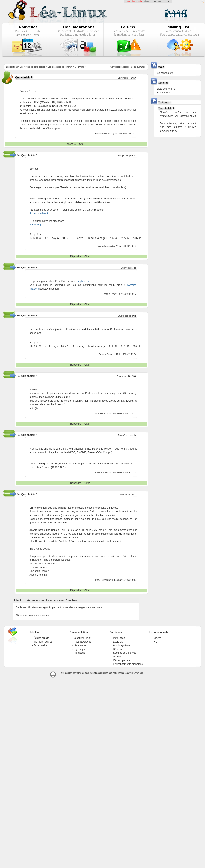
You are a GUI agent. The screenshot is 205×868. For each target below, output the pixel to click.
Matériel (118, 657)
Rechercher (163, 93)
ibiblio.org (36, 225)
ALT (134, 494)
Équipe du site (41, 638)
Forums (157, 638)
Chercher (71, 600)
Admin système (122, 645)
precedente (128, 67)
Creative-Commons (134, 673)
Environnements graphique (128, 664)
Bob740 (132, 376)
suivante (141, 67)
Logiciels (118, 642)
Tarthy (133, 78)
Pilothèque (79, 653)
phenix (132, 156)
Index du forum (54, 600)
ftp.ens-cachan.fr (39, 213)
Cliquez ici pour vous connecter (33, 615)
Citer (82, 144)
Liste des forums (34, 600)
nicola (133, 435)
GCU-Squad (158, 1)
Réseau (117, 649)
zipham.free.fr (86, 281)
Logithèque (79, 649)
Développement (122, 660)
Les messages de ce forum (60, 67)
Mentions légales (43, 642)
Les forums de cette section (33, 67)
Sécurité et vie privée (125, 653)
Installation (119, 638)
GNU (167, 1)
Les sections (12, 67)
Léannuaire (80, 645)
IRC (155, 642)
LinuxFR (148, 1)
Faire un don (40, 645)
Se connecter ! (165, 73)
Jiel (134, 268)
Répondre (70, 144)
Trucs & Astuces (82, 642)
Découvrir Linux (82, 638)
